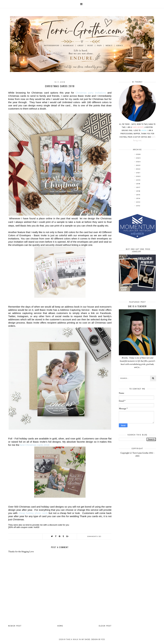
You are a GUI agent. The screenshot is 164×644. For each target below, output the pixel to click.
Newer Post (15, 626)
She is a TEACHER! (137, 306)
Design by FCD (98, 639)
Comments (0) (94, 536)
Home (60, 626)
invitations (92, 93)
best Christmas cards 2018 (35, 445)
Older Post (105, 626)
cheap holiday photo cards (33, 513)
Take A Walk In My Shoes (78, 639)
